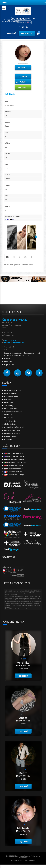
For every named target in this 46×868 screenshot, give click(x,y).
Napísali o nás (9, 365)
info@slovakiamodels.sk (13, 22)
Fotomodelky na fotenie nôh (14, 427)
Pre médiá (8, 362)
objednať (23, 87)
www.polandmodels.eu (14, 469)
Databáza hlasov (10, 436)
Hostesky (8, 399)
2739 (24, 769)
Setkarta (23, 76)
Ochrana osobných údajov (14, 350)
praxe (7, 258)
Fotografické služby (11, 396)
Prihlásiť (11, 33)
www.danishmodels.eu (14, 466)
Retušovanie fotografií (12, 433)
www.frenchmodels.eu (14, 472)
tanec (19, 258)
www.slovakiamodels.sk (14, 456)
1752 (24, 825)
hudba (14, 258)
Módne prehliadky (11, 409)
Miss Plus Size (9, 418)
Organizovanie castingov (13, 412)
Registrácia (27, 33)
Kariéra (7, 359)
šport (25, 258)
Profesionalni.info (28, 860)
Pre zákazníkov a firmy (13, 390)
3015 (24, 714)
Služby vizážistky (10, 424)
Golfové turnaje (10, 421)
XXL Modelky (9, 415)
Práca (32, 258)
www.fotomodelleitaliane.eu (16, 462)
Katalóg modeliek (11, 393)
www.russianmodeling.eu (15, 475)
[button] (7, 373)
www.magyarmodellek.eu (15, 459)
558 (24, 659)
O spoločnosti (9, 347)
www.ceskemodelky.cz (14, 453)
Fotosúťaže (8, 439)
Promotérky (9, 402)
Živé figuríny (9, 406)
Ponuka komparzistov (12, 430)
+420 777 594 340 (10, 340)
